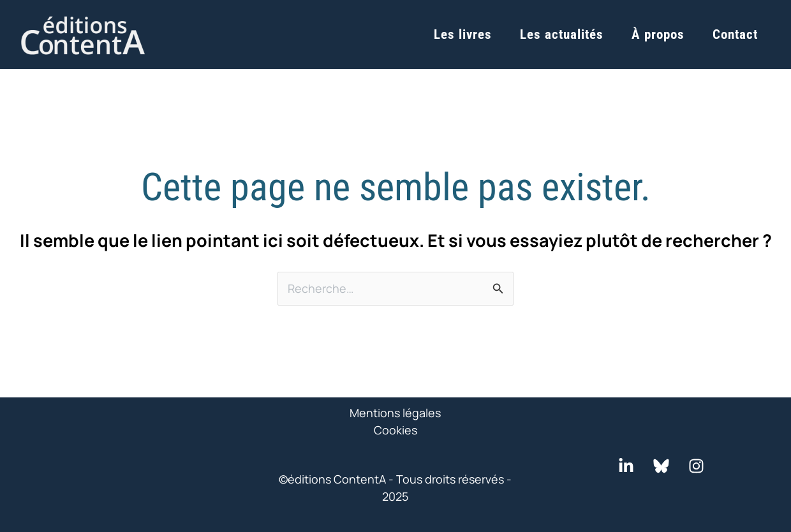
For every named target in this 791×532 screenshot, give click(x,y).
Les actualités (562, 34)
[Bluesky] (661, 466)
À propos (658, 34)
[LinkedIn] (626, 466)
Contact (735, 34)
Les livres (463, 34)
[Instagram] (696, 466)
